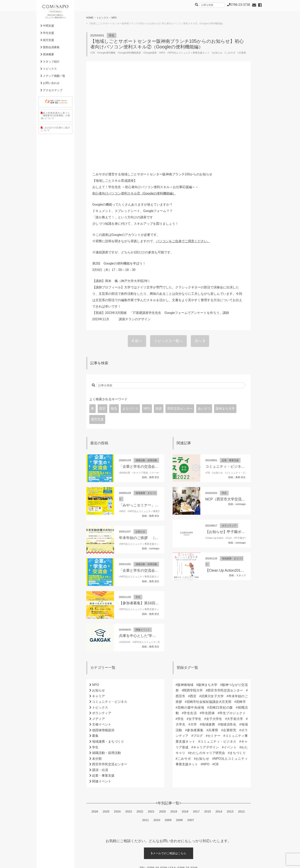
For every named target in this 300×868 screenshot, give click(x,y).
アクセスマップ (52, 90)
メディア (98, 623)
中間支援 (47, 26)
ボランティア (229, 430)
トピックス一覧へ (168, 245)
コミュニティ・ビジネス (239, 377)
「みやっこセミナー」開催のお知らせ (150, 409)
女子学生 (195, 623)
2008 (179, 724)
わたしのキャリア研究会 (207, 657)
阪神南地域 (185, 589)
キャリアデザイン (206, 652)
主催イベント (102, 629)
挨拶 (159, 313)
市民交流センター (180, 313)
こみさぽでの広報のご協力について (55, 129)
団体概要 (47, 54)
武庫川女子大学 (212, 600)
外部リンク (134, 862)
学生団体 (208, 617)
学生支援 (47, 33)
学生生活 (190, 617)
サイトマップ (116, 862)
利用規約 (99, 862)
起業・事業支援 (230, 365)
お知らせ (218, 53)
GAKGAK (125, 546)
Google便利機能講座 (130, 53)
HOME (90, 18)
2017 (196, 716)
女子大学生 (214, 623)
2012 (241, 716)
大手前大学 (235, 623)
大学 (194, 629)
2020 (162, 716)
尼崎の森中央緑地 (191, 612)
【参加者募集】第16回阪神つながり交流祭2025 (157, 507)
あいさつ (204, 313)
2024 (117, 716)
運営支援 (97, 324)
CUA (229, 442)
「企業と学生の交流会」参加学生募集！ (151, 371)
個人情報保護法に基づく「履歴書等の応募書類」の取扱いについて (55, 115)
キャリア (98, 600)
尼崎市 (241, 606)
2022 (140, 716)
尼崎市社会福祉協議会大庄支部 (209, 606)
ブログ (198, 640)
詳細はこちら (169, 841)
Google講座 (150, 53)
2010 (157, 724)
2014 (219, 716)
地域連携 (208, 629)
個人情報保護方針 (50, 862)
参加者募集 (195, 634)
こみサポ (231, 53)
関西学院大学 (193, 595)
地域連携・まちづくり (108, 646)
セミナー (214, 640)
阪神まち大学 (225, 313)
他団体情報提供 (103, 634)
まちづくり (130, 313)
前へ (137, 245)
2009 (168, 724)
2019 (174, 716)
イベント (230, 652)
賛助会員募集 (50, 47)
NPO (114, 18)
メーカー (156, 377)
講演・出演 (100, 674)
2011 (145, 724)
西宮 (102, 313)
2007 (191, 724)
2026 (95, 716)
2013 (230, 716)
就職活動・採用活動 (146, 365)
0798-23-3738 (157, 772)
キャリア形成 (141, 377)
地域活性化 (228, 629)
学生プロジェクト (233, 617)
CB (93, 53)
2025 (106, 716)
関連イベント (143, 534)
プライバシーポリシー (77, 862)
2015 (207, 716)
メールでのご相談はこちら (169, 758)
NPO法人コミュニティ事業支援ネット (189, 53)
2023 (128, 716)
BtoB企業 (125, 377)
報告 (114, 313)
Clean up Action (215, 442)
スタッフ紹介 (50, 62)
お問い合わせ (50, 83)
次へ (200, 245)
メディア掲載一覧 (53, 76)
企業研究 (230, 634)
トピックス (102, 18)
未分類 (97, 663)
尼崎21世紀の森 (221, 612)
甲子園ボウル (242, 442)
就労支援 (47, 40)
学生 (112, 35)
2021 (151, 716)
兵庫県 (242, 53)
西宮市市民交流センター (110, 668)
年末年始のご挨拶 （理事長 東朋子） (150, 442)
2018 (185, 716)
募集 (95, 640)
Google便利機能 (107, 53)
